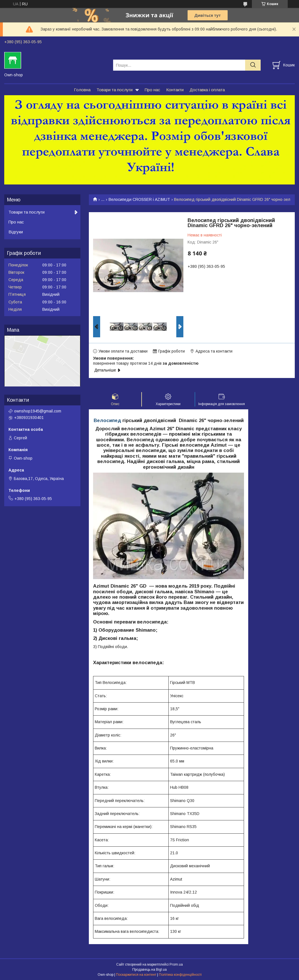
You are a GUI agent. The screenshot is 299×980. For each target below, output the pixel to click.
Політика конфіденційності (180, 975)
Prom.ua (176, 964)
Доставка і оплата (207, 90)
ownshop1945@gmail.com (38, 411)
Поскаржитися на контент (136, 975)
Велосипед (107, 421)
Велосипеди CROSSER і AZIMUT (139, 199)
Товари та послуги (115, 90)
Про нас (152, 90)
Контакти (175, 90)
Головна (82, 90)
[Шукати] (253, 65)
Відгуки (16, 232)
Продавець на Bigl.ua (149, 970)
